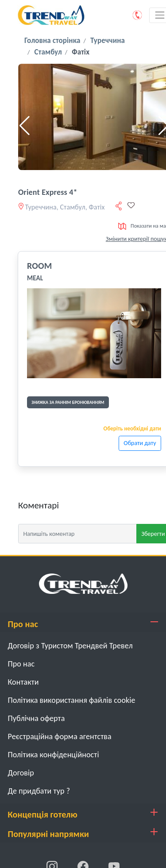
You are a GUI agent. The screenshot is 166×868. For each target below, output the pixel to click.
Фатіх (81, 52)
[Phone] (138, 15)
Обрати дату (140, 443)
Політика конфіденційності (54, 755)
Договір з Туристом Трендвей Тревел (70, 646)
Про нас (21, 664)
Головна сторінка (52, 41)
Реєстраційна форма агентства (60, 736)
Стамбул (48, 52)
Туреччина (108, 41)
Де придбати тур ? (39, 791)
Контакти (23, 682)
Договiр (21, 773)
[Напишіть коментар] (77, 534)
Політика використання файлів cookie (72, 700)
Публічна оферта (37, 718)
